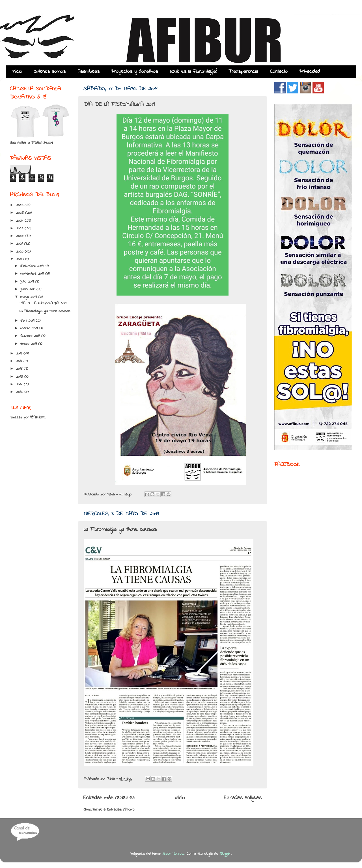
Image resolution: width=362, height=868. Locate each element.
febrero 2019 (31, 336)
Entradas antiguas (243, 798)
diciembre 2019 (33, 266)
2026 (20, 205)
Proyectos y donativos (135, 72)
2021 (20, 244)
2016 (20, 369)
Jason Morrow (173, 854)
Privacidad (310, 72)
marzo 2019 (30, 328)
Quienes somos (50, 72)
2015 (20, 377)
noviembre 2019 (33, 274)
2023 (20, 228)
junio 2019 (28, 289)
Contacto (279, 72)
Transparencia (243, 72)
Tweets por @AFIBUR (28, 418)
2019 (20, 259)
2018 (20, 354)
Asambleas (89, 72)
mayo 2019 (29, 297)
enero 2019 (29, 344)
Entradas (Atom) (121, 810)
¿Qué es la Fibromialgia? (193, 72)
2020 (20, 252)
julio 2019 (28, 282)
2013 (20, 392)
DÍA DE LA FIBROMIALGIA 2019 (119, 105)
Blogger (225, 854)
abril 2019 (28, 321)
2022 (20, 236)
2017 (20, 361)
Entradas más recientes (109, 798)
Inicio (17, 72)
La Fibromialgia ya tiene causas (120, 530)
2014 (20, 384)
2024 (20, 221)
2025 (21, 213)
